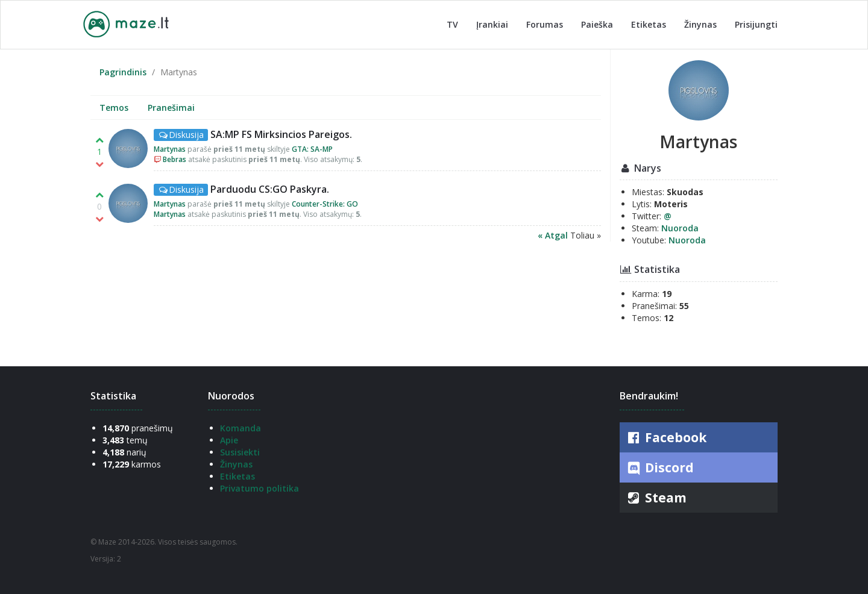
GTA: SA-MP (312, 149)
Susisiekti (240, 452)
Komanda (241, 428)
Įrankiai (492, 24)
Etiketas (649, 24)
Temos (114, 108)
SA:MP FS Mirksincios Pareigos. (281, 134)
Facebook (666, 437)
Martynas (170, 149)
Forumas (545, 24)
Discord (660, 468)
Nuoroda (680, 228)
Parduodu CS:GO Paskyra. (270, 189)
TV (452, 24)
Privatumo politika (259, 488)
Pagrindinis (123, 72)
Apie (229, 440)
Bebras (175, 159)
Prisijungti (756, 24)
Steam (656, 498)
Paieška (597, 24)
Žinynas (700, 24)
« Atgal (554, 235)
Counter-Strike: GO (325, 204)
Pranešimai (171, 108)
